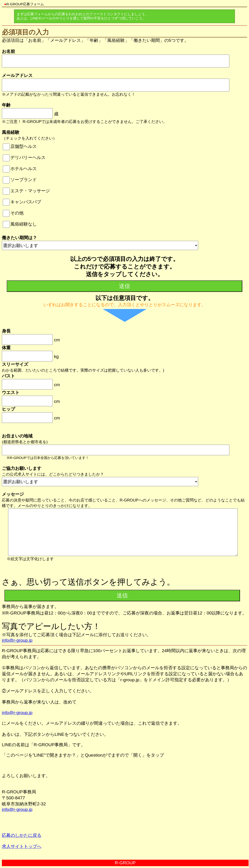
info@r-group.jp (17, 640)
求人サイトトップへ (22, 846)
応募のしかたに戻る (22, 835)
